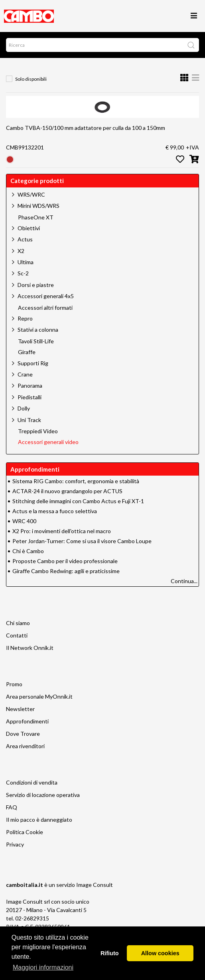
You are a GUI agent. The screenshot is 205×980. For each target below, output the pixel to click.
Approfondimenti (27, 721)
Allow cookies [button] (160, 953)
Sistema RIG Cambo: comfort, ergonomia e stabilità (76, 481)
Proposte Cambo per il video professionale (65, 561)
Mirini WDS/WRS (38, 206)
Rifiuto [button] (110, 953)
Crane (25, 374)
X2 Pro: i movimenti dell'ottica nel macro (62, 531)
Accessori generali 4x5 (46, 296)
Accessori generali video (48, 442)
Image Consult (95, 885)
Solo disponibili (31, 79)
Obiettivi (29, 228)
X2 (21, 251)
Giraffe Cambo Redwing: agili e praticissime (66, 571)
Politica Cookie (25, 832)
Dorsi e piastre (36, 285)
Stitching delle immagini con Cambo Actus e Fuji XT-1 (78, 501)
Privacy (15, 844)
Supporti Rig (33, 363)
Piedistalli (30, 397)
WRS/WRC (31, 194)
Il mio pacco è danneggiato (39, 820)
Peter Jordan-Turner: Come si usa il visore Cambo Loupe (82, 541)
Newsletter (20, 709)
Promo (14, 684)
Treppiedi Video (38, 431)
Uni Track (29, 420)
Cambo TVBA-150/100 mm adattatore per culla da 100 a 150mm (86, 128)
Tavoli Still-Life (36, 341)
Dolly (24, 408)
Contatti (17, 635)
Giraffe (27, 352)
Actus (25, 239)
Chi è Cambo (28, 551)
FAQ (12, 807)
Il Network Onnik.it (30, 648)
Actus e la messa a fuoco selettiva (55, 511)
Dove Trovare (23, 734)
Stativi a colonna (38, 330)
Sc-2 (23, 273)
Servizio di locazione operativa (43, 795)
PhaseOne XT (36, 217)
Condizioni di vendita (32, 782)
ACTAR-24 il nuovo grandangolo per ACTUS (67, 491)
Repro (25, 318)
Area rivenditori (25, 746)
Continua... (184, 581)
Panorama (30, 385)
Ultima (26, 262)
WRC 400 (24, 521)
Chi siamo (18, 623)
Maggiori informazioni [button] (43, 967)
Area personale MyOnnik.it (39, 696)
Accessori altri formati (45, 308)
